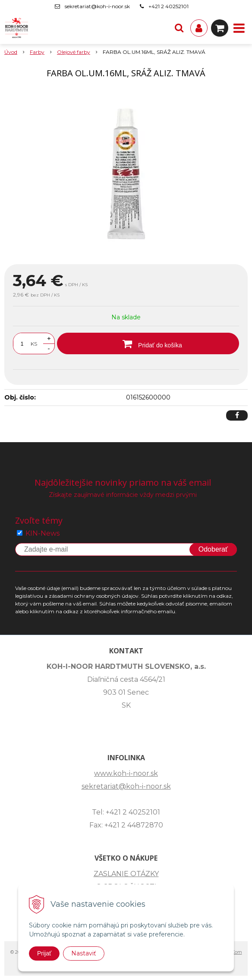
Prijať (44, 953)
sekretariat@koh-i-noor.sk (97, 6)
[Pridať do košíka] (148, 343)
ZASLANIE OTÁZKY (126, 874)
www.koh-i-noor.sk (126, 773)
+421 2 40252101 (169, 6)
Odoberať (213, 549)
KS (34, 344)
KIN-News (43, 533)
